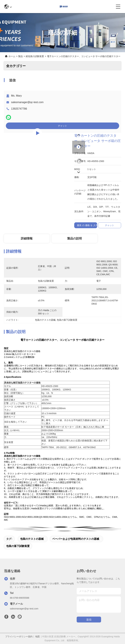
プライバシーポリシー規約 (19, 636)
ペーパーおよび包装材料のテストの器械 (76, 539)
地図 (37, 636)
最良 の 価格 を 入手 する (90, 225)
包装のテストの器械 (32, 539)
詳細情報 (27, 238)
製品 (21, 56)
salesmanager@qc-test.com (27, 102)
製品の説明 (75, 238)
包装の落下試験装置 (18, 546)
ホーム (12, 56)
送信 (89, 620)
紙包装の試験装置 (35, 56)
